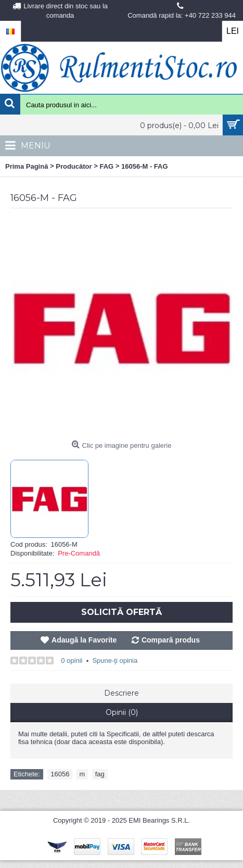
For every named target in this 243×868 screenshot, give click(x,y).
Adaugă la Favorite (84, 640)
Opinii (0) (122, 712)
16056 (60, 774)
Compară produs (171, 640)
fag (100, 774)
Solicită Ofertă (122, 612)
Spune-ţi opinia (115, 661)
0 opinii (72, 661)
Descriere (122, 693)
